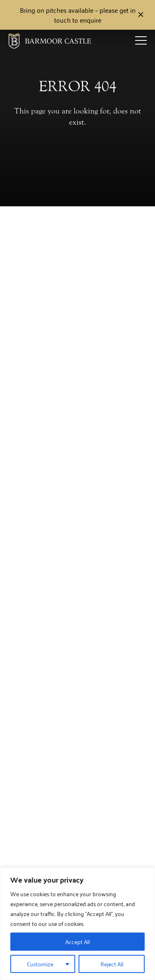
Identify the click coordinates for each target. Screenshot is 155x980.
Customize (40, 964)
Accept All (77, 941)
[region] (77, 924)
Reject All (112, 964)
